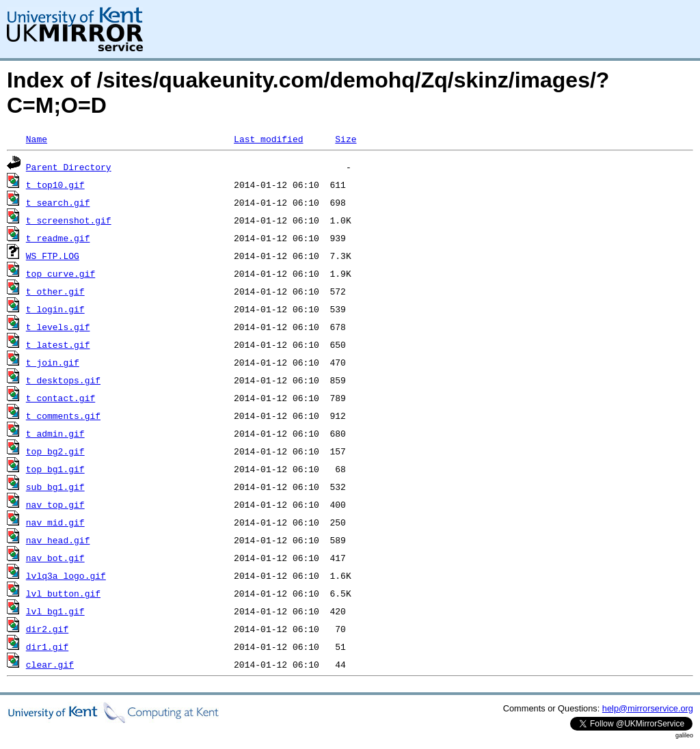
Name (37, 139)
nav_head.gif (58, 540)
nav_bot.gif (55, 558)
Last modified (268, 139)
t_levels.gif (58, 327)
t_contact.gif (60, 398)
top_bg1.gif (55, 469)
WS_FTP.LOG (53, 256)
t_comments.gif (63, 416)
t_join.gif (53, 362)
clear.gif (50, 664)
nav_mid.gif (55, 522)
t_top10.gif (55, 185)
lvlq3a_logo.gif (66, 575)
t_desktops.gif (63, 380)
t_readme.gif (58, 238)
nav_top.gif (55, 504)
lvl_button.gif (63, 593)
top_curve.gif (60, 273)
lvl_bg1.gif (55, 611)
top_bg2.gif (55, 451)
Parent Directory (69, 167)
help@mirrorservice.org (648, 708)
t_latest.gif (58, 344)
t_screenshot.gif (69, 220)
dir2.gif (47, 629)
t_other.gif (55, 291)
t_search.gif (58, 202)
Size (346, 139)
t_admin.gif (55, 433)
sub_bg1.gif (55, 487)
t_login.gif (55, 309)
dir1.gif (47, 646)
